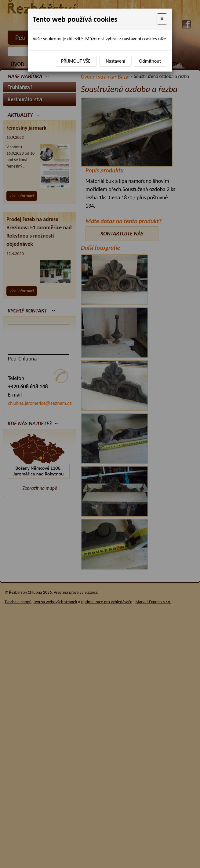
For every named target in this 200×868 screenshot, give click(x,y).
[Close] (162, 19)
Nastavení (115, 61)
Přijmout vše (76, 61)
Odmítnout (150, 61)
